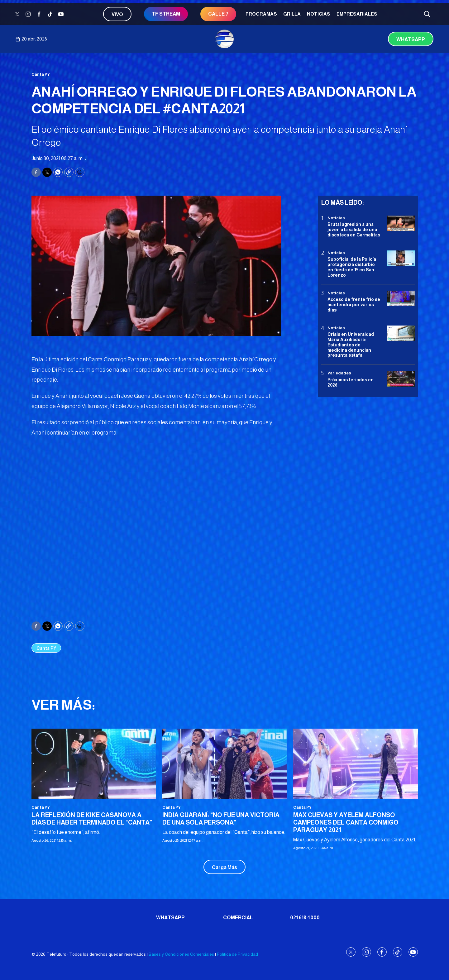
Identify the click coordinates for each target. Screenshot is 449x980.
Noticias (319, 14)
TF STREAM (166, 14)
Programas (261, 14)
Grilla (292, 14)
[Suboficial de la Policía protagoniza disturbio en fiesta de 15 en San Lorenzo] (401, 258)
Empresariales (357, 14)
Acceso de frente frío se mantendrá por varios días (354, 305)
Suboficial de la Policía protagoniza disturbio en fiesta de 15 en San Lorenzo (352, 267)
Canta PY (41, 74)
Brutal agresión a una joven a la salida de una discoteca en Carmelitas (354, 230)
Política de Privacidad (237, 954)
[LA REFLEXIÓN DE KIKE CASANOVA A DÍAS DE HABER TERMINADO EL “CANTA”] (94, 764)
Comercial (238, 918)
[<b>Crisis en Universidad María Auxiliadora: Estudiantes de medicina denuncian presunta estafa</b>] (401, 333)
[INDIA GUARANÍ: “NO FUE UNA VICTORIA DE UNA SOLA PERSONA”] (225, 764)
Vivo (117, 14)
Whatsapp (411, 39)
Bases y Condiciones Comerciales (181, 954)
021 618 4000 (305, 918)
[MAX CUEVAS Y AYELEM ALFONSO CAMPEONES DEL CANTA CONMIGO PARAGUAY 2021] (356, 764)
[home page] (225, 39)
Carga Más (224, 867)
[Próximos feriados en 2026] (401, 379)
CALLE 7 (218, 14)
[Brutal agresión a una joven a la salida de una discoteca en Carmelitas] (401, 224)
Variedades (339, 373)
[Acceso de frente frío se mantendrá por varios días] (401, 299)
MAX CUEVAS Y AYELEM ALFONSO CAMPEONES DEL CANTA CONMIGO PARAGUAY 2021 (346, 822)
